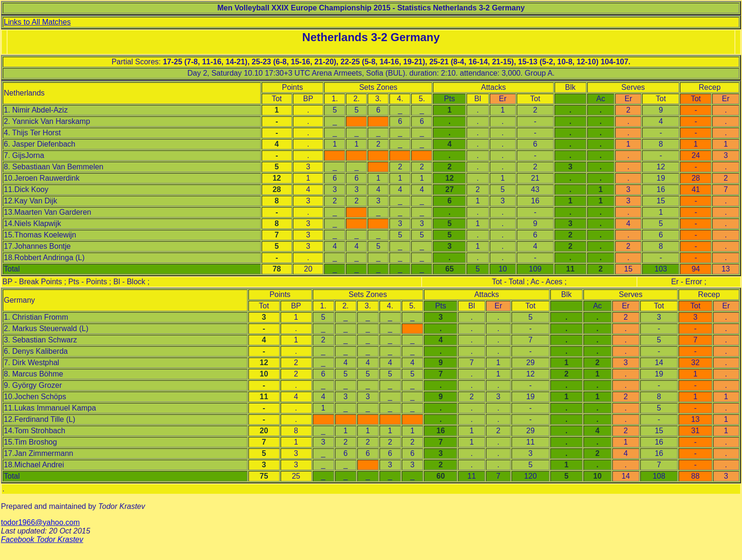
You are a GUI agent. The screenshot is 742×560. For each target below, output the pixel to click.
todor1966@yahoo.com (40, 522)
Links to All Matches (37, 22)
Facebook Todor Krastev (42, 539)
